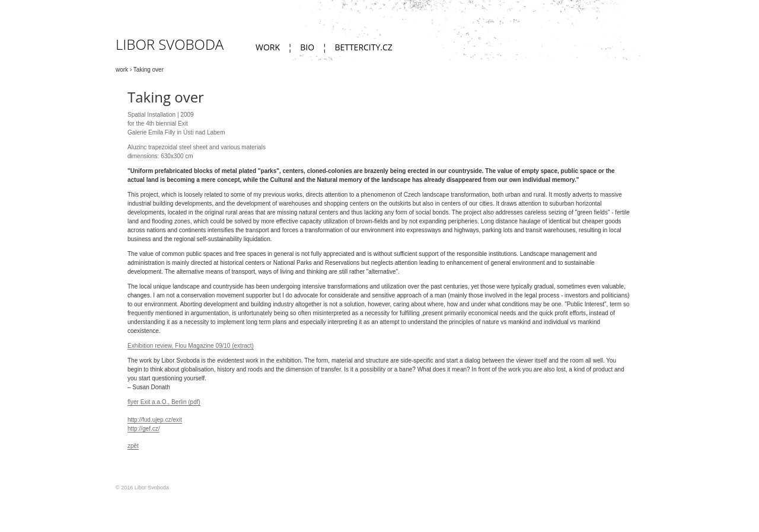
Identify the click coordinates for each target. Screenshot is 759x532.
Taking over (149, 70)
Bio (307, 47)
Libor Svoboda (170, 44)
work (268, 47)
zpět (133, 446)
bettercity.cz (363, 47)
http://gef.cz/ (143, 429)
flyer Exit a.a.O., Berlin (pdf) (164, 402)
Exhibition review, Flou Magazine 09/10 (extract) (191, 346)
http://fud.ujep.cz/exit (155, 420)
